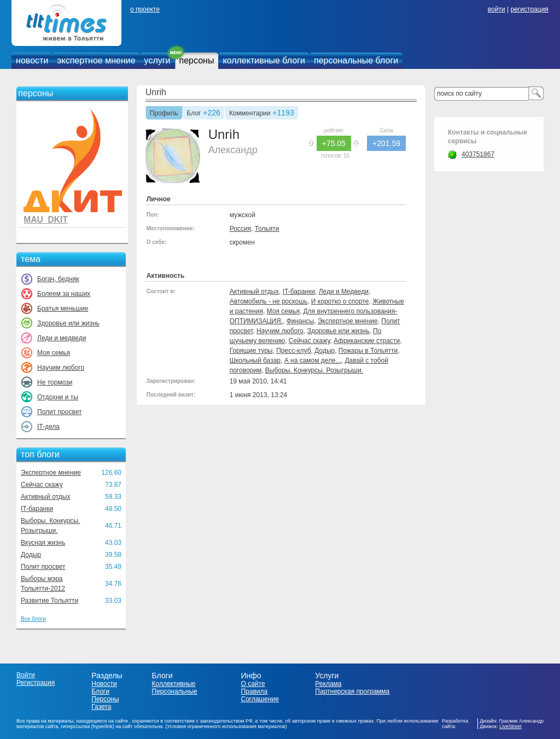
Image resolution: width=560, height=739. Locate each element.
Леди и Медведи (344, 292)
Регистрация (36, 683)
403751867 (478, 154)
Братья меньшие (63, 309)
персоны (197, 60)
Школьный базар (255, 360)
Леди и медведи (62, 338)
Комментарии (250, 114)
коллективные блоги (264, 60)
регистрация (529, 9)
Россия (240, 229)
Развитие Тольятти (49, 601)
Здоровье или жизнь (68, 323)
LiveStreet (511, 726)
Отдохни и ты (58, 397)
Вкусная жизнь (43, 543)
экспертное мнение (96, 60)
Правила (254, 691)
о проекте (145, 9)
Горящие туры (251, 351)
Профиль (164, 114)
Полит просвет (59, 412)
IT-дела (48, 427)
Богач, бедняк (58, 279)
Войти (26, 675)
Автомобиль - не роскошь (269, 301)
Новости (104, 684)
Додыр (31, 555)
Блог (194, 114)
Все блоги (33, 619)
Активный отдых (45, 497)
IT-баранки (37, 509)
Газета (101, 707)
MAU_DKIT (46, 220)
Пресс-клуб (293, 351)
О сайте (253, 684)
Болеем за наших (64, 294)
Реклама (328, 684)
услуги (157, 60)
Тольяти (267, 229)
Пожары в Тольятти (368, 351)
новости (32, 60)
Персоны (105, 699)
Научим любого (61, 368)
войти (497, 9)
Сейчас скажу (42, 485)
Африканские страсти (367, 341)
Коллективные (174, 684)
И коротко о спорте (340, 301)
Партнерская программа (352, 691)
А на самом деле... (313, 360)
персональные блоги (356, 60)
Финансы (300, 321)
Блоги (100, 691)
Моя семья (54, 353)
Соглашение (259, 699)
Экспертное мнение (51, 473)
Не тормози (55, 382)
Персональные (175, 691)
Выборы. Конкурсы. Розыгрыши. (314, 370)
